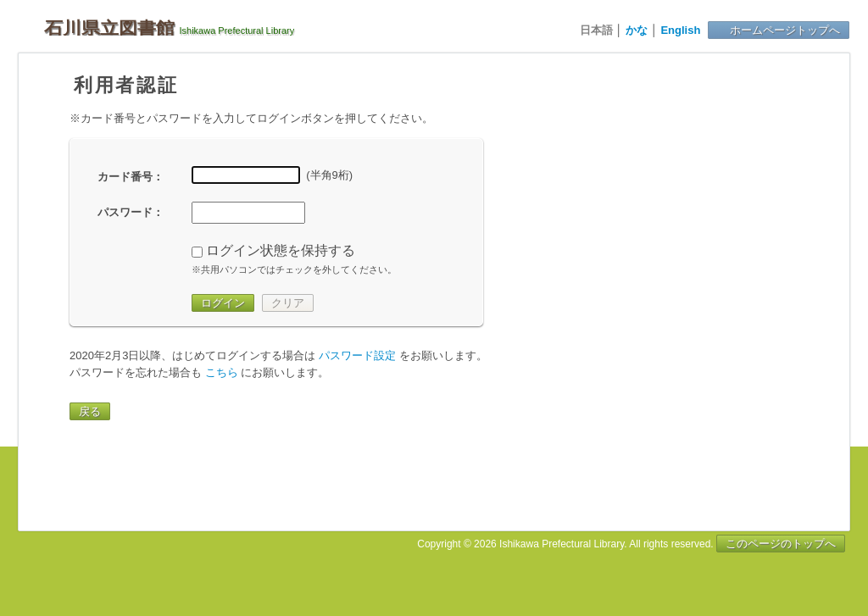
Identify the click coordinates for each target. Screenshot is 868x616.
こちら (222, 372)
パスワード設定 (357, 355)
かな (637, 30)
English (680, 30)
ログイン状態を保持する (281, 250)
